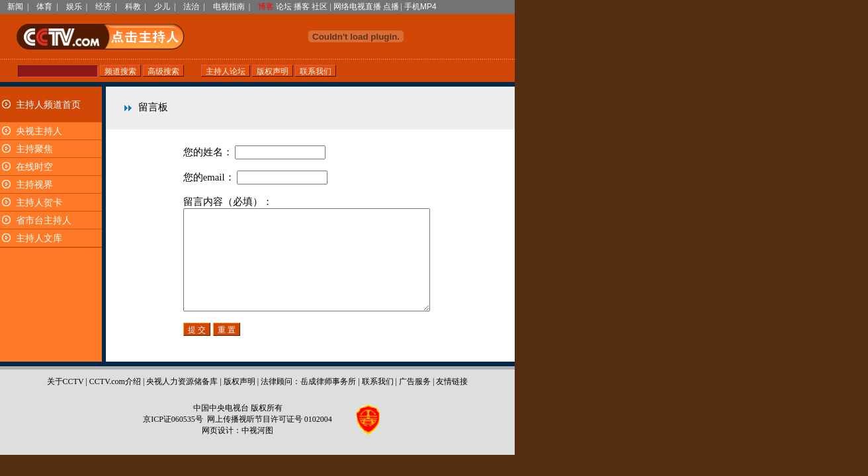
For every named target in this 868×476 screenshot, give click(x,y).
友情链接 (452, 401)
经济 (103, 7)
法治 (191, 7)
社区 (320, 7)
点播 (391, 7)
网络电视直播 (357, 7)
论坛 (284, 7)
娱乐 (74, 7)
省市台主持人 (44, 220)
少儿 (162, 7)
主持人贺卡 (39, 203)
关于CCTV (65, 401)
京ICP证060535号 (173, 439)
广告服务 (415, 401)
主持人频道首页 (48, 105)
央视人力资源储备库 (182, 401)
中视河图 (257, 450)
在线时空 (34, 167)
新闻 (15, 7)
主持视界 (34, 185)
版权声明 (239, 401)
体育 (44, 7)
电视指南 (229, 7)
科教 (133, 7)
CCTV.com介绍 (115, 401)
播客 (302, 7)
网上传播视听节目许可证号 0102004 (270, 439)
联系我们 (378, 401)
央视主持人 (39, 131)
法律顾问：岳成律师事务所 (308, 401)
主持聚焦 (34, 149)
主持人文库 (39, 238)
